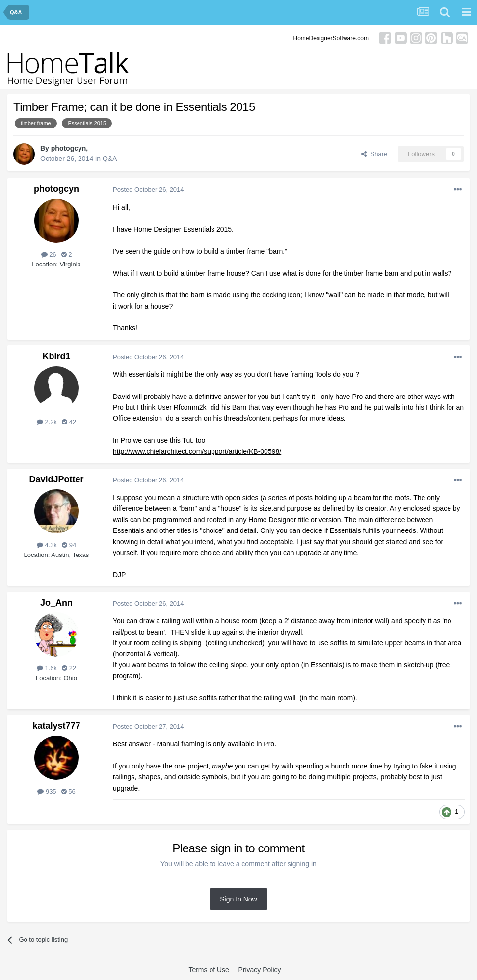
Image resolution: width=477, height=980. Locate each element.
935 (47, 791)
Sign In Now (238, 899)
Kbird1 (56, 356)
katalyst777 (56, 726)
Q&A (110, 159)
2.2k (47, 422)
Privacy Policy (259, 970)
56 (68, 791)
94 (69, 545)
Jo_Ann (56, 603)
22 (69, 668)
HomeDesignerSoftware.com (331, 38)
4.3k (47, 545)
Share (374, 154)
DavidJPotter (56, 479)
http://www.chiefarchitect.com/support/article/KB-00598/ (197, 451)
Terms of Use (209, 970)
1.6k (47, 668)
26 (49, 254)
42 (69, 422)
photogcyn (69, 148)
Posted (148, 190)
